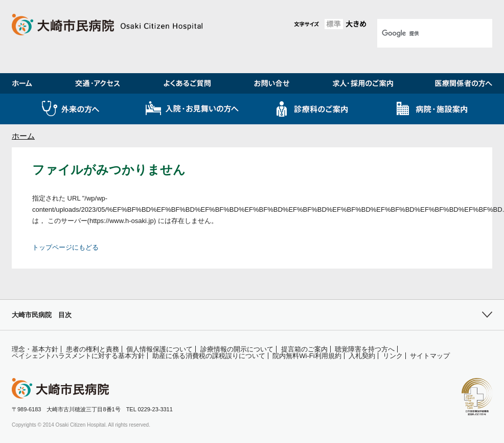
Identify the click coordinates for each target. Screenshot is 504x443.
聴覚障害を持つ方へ (365, 349)
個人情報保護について (159, 349)
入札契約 (362, 356)
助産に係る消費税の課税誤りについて (209, 356)
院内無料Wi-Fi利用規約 (307, 356)
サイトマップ (430, 356)
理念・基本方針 (35, 349)
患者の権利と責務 (93, 349)
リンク (393, 356)
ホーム (23, 136)
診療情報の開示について (237, 349)
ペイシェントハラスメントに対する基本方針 (78, 356)
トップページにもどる (65, 247)
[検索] (421, 33)
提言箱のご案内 (304, 349)
